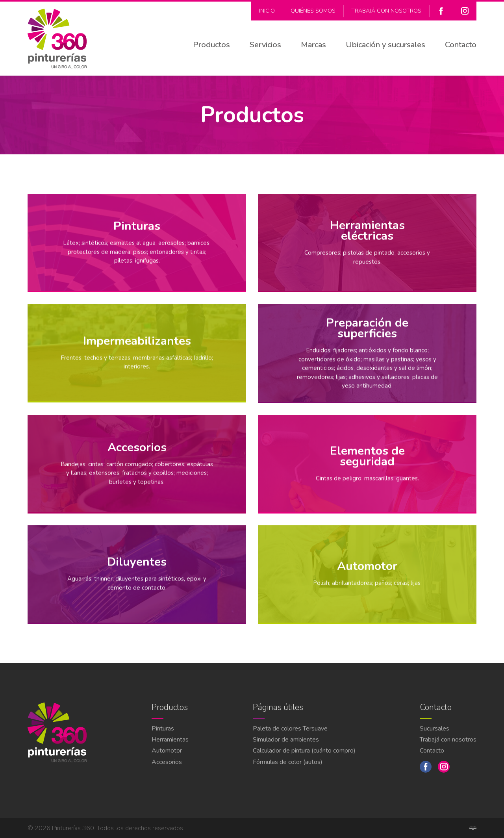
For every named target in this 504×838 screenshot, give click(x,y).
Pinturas (163, 729)
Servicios (265, 45)
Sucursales (435, 729)
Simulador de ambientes (286, 740)
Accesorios (167, 762)
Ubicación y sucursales (385, 45)
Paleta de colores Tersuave (290, 729)
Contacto (461, 45)
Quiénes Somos (313, 11)
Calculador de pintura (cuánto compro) (304, 751)
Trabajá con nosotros (386, 11)
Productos (211, 45)
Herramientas (170, 740)
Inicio (267, 11)
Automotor (167, 751)
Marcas (313, 45)
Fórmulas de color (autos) (288, 762)
